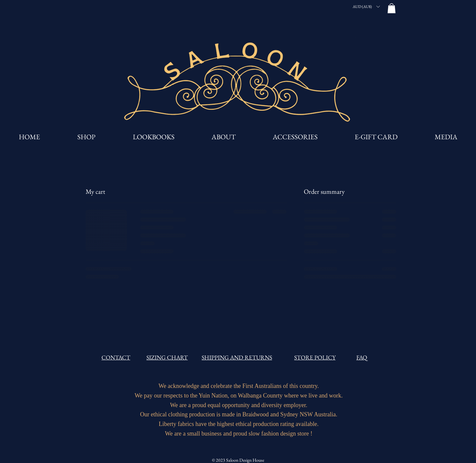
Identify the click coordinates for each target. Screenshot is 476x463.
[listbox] (366, 7)
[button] (366, 7)
